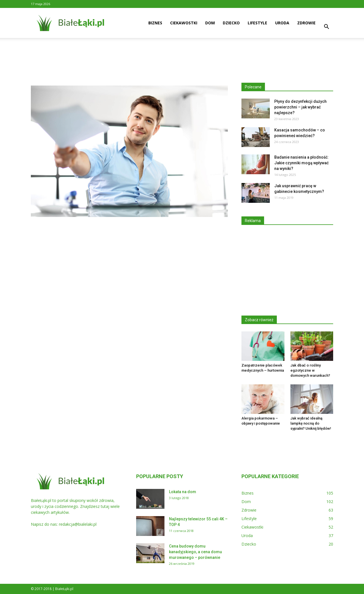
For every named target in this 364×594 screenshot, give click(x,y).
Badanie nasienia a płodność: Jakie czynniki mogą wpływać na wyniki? (301, 163)
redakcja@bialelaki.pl (78, 524)
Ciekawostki (184, 23)
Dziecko (231, 23)
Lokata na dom (183, 492)
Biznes (155, 23)
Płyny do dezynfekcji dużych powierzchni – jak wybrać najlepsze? (300, 107)
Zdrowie (306, 23)
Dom (210, 23)
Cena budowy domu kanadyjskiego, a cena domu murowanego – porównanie (195, 552)
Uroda (282, 23)
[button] (326, 27)
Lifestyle (257, 23)
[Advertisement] (182, 58)
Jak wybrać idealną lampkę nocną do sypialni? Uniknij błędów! (311, 423)
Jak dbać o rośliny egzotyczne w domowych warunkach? (310, 370)
